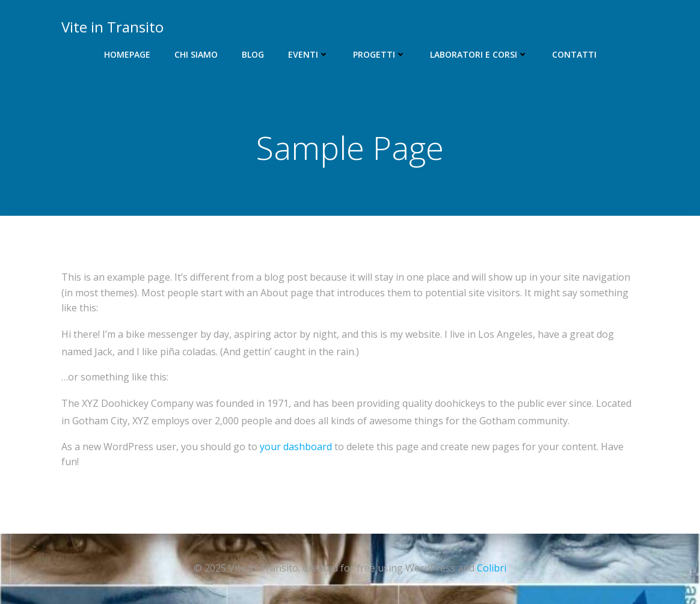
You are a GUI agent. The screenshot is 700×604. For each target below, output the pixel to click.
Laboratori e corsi (479, 54)
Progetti (379, 54)
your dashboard (296, 447)
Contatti (574, 54)
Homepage (127, 54)
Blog (253, 54)
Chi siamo (196, 54)
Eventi (309, 54)
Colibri (492, 568)
